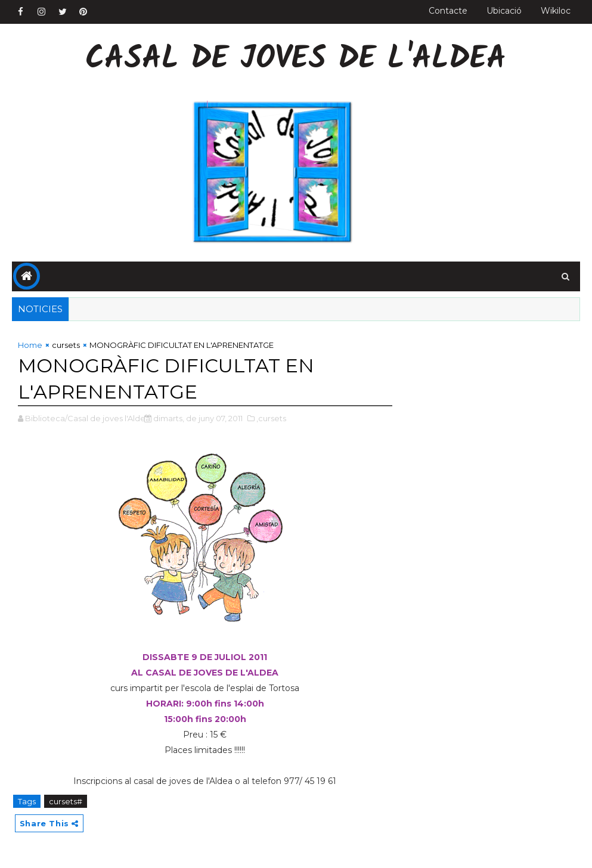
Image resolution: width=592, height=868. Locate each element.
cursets (66, 345)
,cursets (271, 418)
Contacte (448, 11)
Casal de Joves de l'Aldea (296, 60)
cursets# (66, 801)
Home (30, 345)
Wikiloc (556, 11)
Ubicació (504, 11)
